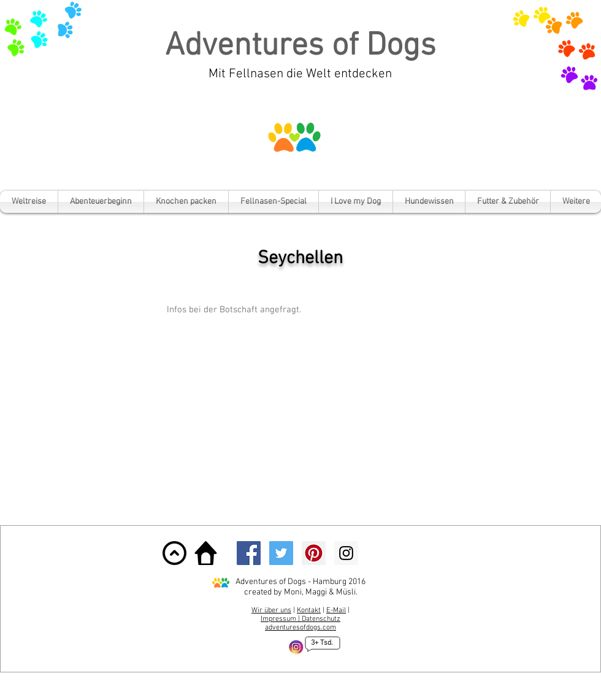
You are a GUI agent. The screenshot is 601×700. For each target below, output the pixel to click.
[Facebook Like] (403, 553)
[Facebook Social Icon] (249, 553)
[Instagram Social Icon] (346, 553)
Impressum (279, 619)
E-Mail (336, 610)
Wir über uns (271, 610)
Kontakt (309, 610)
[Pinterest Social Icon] (314, 553)
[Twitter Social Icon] (281, 553)
